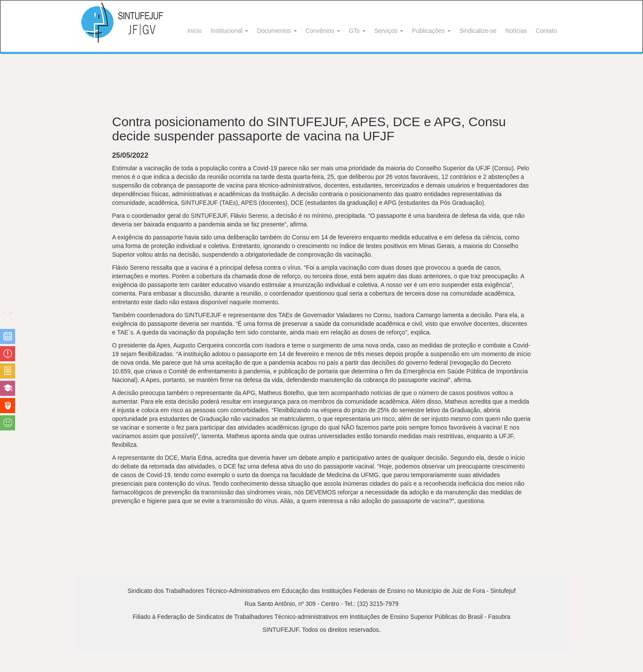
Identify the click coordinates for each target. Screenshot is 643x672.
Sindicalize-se (478, 31)
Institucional (229, 31)
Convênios (323, 31)
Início (195, 31)
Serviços (389, 31)
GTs (357, 31)
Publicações (431, 31)
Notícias (516, 31)
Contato (546, 31)
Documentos (277, 31)
